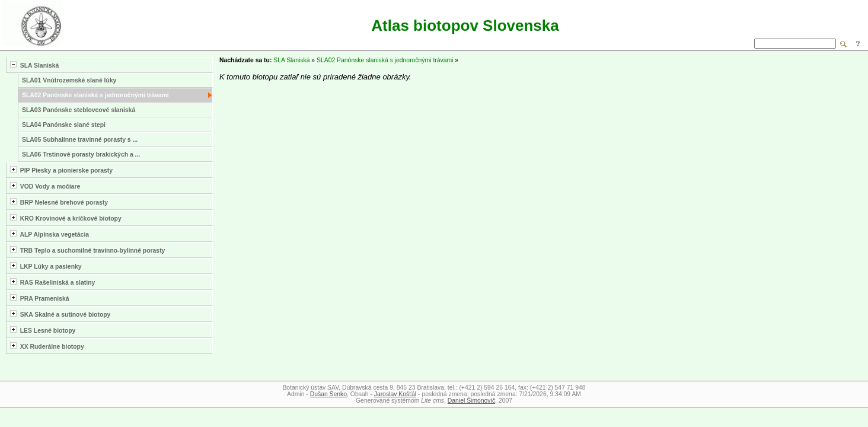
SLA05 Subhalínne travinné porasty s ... (80, 140)
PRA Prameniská (40, 298)
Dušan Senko (328, 394)
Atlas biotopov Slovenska (465, 26)
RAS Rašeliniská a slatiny (52, 282)
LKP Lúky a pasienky (46, 266)
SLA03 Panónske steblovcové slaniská (79, 110)
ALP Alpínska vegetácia (50, 234)
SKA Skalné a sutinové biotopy (60, 314)
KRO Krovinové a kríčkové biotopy (66, 218)
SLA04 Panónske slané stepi (64, 125)
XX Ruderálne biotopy (47, 346)
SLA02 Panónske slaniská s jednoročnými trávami (95, 95)
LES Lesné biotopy (43, 330)
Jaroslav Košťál (395, 394)
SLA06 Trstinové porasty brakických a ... (81, 154)
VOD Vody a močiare (45, 186)
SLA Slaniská (34, 65)
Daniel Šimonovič (471, 401)
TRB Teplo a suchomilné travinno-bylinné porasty (87, 250)
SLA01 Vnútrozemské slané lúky (69, 80)
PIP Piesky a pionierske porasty (61, 170)
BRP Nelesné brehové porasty (59, 202)
